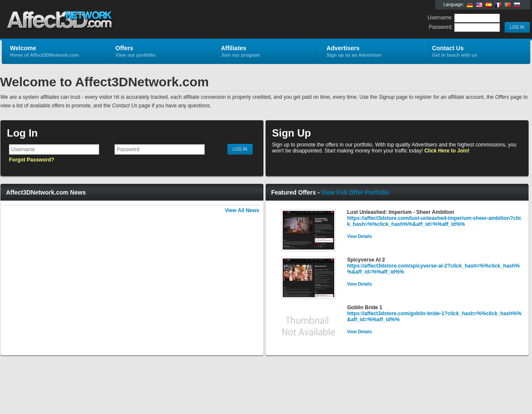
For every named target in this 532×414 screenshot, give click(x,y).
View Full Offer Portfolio (355, 192)
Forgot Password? (32, 160)
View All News (242, 210)
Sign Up (292, 133)
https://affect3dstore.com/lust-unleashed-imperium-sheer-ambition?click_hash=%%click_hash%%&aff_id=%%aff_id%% (434, 221)
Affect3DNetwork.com (104, 20)
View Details (360, 236)
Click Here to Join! (447, 151)
